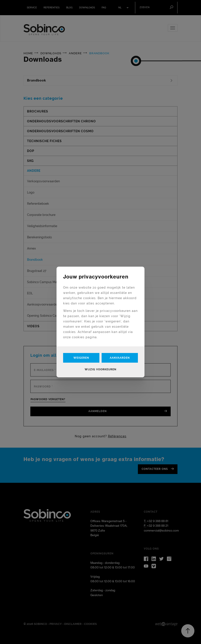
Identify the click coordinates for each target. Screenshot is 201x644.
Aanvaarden (120, 358)
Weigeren (81, 358)
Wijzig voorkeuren (100, 369)
